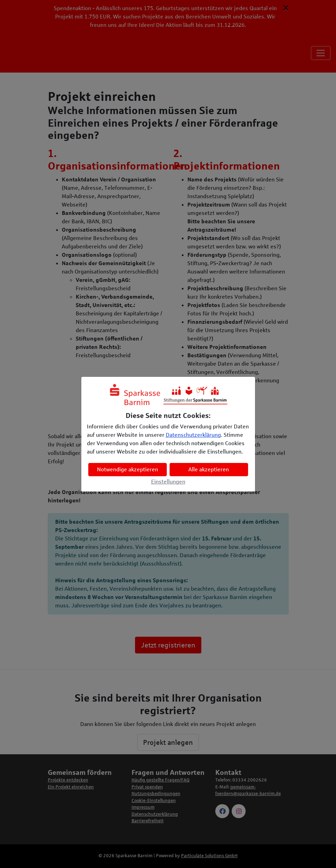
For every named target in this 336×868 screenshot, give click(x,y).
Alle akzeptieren (209, 469)
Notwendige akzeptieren (128, 469)
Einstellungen (168, 482)
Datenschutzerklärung (193, 435)
